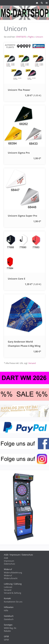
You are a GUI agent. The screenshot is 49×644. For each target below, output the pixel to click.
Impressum (9, 561)
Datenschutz (9, 564)
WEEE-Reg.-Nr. (10, 628)
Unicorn (39, 37)
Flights (31, 37)
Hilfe (6, 610)
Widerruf (8, 575)
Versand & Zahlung (12, 593)
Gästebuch (9, 619)
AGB (6, 558)
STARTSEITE (21, 37)
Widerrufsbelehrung (13, 573)
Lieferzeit (8, 587)
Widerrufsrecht (11, 578)
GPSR (6, 640)
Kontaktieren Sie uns (13, 602)
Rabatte (7, 631)
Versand (32, 363)
